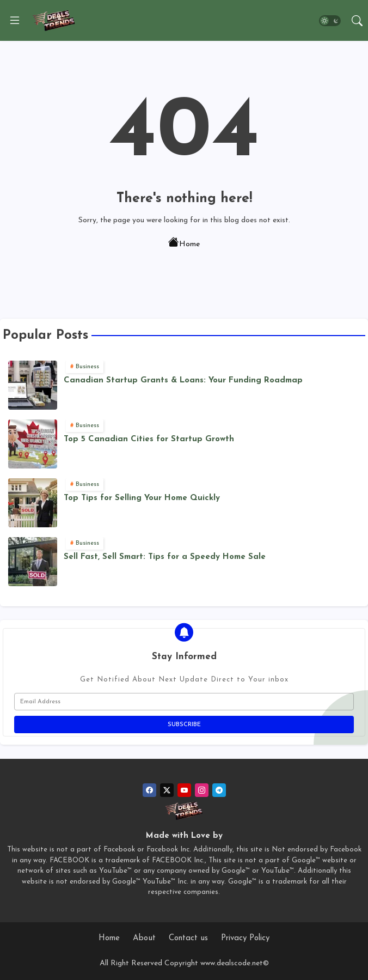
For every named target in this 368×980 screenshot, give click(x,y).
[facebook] (149, 790)
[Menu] (15, 21)
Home (184, 244)
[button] (330, 21)
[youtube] (184, 790)
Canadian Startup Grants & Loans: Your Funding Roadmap (183, 381)
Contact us (188, 938)
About (144, 938)
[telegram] (219, 790)
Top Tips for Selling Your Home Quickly (142, 498)
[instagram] (202, 790)
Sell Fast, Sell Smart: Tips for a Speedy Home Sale (165, 557)
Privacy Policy (245, 938)
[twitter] (167, 790)
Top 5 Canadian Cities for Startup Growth (149, 439)
